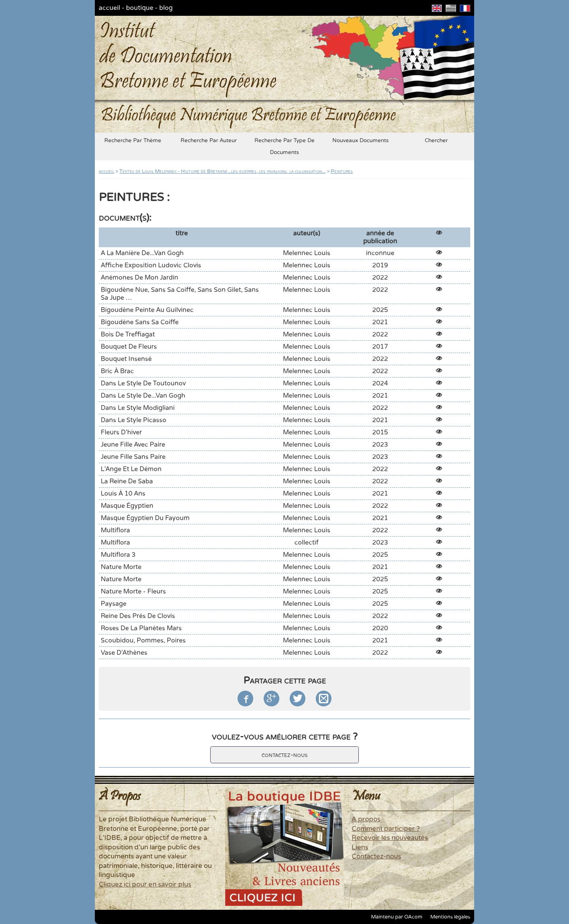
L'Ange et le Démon (131, 469)
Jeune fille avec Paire (133, 445)
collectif (306, 543)
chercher (436, 141)
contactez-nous (284, 755)
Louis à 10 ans (123, 494)
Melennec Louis (307, 253)
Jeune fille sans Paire (133, 457)
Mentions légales (450, 917)
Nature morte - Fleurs (133, 592)
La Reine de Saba (127, 481)
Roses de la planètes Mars (141, 628)
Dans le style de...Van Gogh (143, 396)
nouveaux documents (361, 141)
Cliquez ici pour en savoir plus (145, 885)
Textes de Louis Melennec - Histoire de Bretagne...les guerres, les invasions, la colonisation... (222, 171)
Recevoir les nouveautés (390, 838)
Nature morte (121, 567)
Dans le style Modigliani (138, 408)
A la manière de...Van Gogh (142, 253)
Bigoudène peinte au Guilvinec (147, 310)
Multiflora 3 (118, 555)
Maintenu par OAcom (397, 917)
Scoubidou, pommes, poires (143, 640)
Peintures (342, 171)
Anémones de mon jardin (139, 278)
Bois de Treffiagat (128, 334)
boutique (140, 8)
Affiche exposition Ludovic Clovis (151, 265)
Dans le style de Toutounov (143, 383)
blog (166, 8)
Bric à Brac (117, 371)
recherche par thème (133, 141)
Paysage (114, 604)
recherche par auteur (209, 141)
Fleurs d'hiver (121, 432)
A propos (366, 819)
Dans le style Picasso (134, 420)
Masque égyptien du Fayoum (145, 518)
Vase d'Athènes (124, 653)
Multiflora (115, 530)
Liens (360, 847)
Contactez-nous (376, 856)
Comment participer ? (386, 829)
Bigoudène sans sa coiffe (140, 322)
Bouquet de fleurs (129, 347)
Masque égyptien (127, 506)
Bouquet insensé (126, 359)
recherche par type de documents (284, 146)
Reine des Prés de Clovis (138, 616)
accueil (109, 8)
